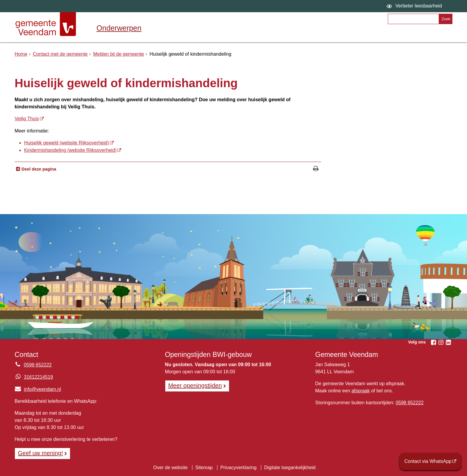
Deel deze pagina (38, 169)
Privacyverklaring (239, 468)
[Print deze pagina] (316, 169)
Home (21, 54)
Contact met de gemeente (60, 54)
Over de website (170, 468)
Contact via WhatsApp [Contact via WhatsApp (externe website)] (428, 461)
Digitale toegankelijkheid (290, 468)
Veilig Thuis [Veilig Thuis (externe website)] (27, 119)
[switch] (415, 6)
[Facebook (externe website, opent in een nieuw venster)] (433, 342)
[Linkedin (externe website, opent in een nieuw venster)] (448, 342)
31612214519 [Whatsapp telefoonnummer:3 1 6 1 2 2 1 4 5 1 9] (38, 377)
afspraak (361, 391)
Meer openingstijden (195, 386)
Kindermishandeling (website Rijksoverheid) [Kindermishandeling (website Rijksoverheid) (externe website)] (70, 150)
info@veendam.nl (38, 389)
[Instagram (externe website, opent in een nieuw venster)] (441, 342)
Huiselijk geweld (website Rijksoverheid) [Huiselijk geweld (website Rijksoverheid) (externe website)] (67, 143)
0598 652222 (410, 403)
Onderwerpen (119, 28)
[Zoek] (445, 19)
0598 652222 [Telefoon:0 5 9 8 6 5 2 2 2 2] (38, 365)
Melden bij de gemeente (119, 54)
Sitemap (204, 468)
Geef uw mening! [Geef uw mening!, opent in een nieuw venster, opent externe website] (40, 453)
